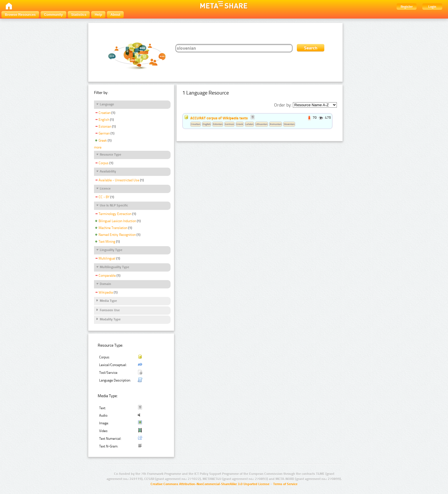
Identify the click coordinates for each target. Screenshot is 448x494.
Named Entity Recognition (117, 235)
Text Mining (107, 242)
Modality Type (110, 319)
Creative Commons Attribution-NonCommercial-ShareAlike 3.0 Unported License (210, 484)
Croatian (105, 113)
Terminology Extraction (115, 214)
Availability (108, 171)
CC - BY (104, 197)
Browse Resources (20, 15)
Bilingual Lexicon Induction (117, 221)
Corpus (104, 163)
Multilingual (107, 258)
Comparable (107, 276)
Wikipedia (106, 292)
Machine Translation (113, 228)
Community (53, 15)
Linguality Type (111, 250)
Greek (103, 140)
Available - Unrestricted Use (119, 180)
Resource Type (110, 154)
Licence (105, 188)
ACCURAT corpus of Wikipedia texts (219, 118)
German (104, 133)
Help (98, 15)
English (104, 120)
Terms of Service (285, 484)
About (115, 15)
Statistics (79, 15)
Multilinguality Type (114, 267)
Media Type (108, 301)
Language (107, 104)
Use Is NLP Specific (114, 205)
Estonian (105, 126)
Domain (105, 284)
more (98, 147)
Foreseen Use (110, 310)
